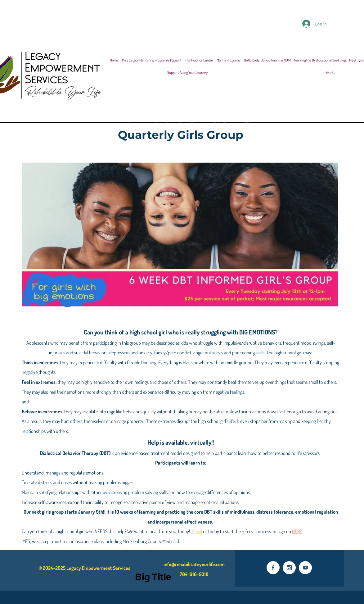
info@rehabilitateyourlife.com (194, 564)
